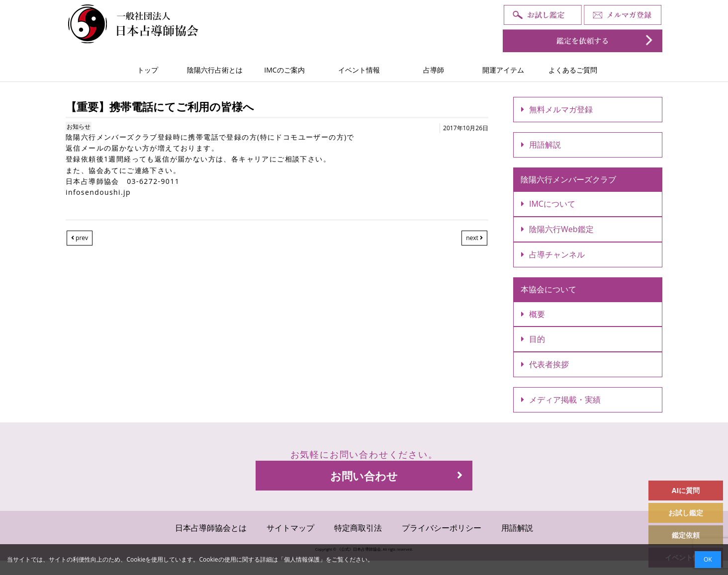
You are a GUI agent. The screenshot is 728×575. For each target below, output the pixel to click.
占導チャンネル (553, 254)
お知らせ (79, 126)
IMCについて (548, 204)
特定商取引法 (358, 528)
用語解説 (541, 145)
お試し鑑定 (686, 513)
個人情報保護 (302, 559)
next (474, 238)
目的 (533, 339)
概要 (533, 314)
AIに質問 (686, 490)
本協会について (548, 289)
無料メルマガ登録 (557, 109)
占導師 (434, 70)
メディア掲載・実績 (561, 400)
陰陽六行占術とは (215, 70)
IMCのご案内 (284, 70)
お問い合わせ (396, 476)
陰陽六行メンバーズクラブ (568, 179)
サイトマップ (290, 528)
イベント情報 (359, 70)
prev (80, 238)
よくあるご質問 (573, 70)
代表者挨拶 (545, 364)
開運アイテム (503, 70)
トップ (148, 70)
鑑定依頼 (686, 535)
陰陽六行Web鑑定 (557, 229)
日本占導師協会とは (211, 528)
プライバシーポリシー (442, 528)
